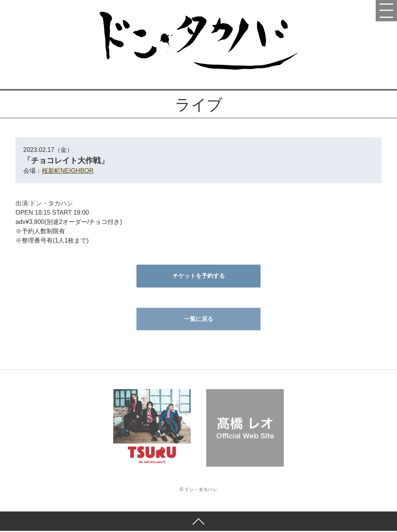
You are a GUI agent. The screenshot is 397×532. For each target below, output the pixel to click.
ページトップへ (198, 522)
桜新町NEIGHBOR (68, 171)
